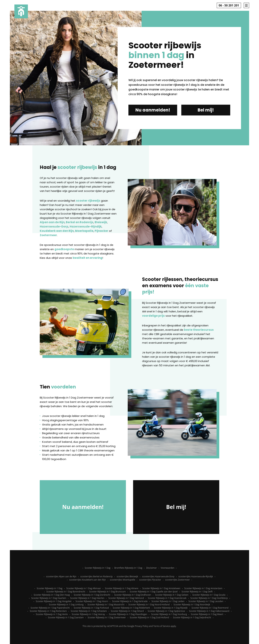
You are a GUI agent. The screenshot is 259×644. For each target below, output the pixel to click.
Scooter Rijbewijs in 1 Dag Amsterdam (203, 588)
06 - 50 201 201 (229, 5)
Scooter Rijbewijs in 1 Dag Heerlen (87, 598)
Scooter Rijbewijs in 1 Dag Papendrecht (50, 608)
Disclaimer (152, 568)
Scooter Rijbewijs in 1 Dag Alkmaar (84, 588)
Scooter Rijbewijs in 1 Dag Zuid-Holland (149, 617)
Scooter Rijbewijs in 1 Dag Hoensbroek (167, 598)
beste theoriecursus (199, 330)
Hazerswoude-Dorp (54, 227)
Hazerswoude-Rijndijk (86, 227)
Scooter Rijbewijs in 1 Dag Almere (122, 588)
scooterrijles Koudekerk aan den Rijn (88, 580)
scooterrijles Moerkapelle (123, 580)
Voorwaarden (168, 568)
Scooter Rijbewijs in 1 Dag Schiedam (89, 611)
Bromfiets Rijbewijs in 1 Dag (128, 568)
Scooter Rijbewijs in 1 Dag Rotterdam (48, 611)
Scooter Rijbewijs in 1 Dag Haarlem (49, 598)
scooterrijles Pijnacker (150, 580)
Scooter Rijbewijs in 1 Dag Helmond (126, 598)
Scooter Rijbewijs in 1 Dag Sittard (127, 611)
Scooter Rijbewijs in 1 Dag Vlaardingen (128, 614)
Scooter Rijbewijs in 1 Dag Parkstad (91, 608)
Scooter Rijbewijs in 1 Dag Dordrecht (92, 595)
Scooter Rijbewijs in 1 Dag (98, 568)
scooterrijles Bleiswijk (127, 576)
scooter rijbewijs (88, 201)
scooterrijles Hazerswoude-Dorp (158, 576)
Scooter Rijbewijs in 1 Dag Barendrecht (66, 592)
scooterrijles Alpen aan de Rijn (61, 576)
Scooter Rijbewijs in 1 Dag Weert (207, 614)
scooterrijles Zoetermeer (178, 580)
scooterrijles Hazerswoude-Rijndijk (196, 576)
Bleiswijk (101, 222)
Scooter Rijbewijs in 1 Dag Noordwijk (192, 605)
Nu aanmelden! (153, 110)
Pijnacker (101, 231)
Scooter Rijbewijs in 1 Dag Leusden (206, 601)
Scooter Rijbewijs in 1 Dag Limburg (66, 605)
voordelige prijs (153, 316)
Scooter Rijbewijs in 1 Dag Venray (88, 614)
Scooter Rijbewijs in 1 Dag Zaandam (66, 617)
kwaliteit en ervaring (88, 258)
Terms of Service (162, 626)
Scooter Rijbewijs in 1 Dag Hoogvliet (54, 601)
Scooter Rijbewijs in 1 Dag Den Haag (52, 595)
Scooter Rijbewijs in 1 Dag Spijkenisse (166, 611)
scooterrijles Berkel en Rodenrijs (97, 576)
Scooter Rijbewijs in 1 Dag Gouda (209, 595)
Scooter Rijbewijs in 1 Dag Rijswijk (171, 608)
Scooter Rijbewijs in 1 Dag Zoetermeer (107, 617)
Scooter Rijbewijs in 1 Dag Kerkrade (130, 601)
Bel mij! (206, 110)
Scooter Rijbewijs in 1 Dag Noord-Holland (149, 605)
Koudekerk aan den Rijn (57, 231)
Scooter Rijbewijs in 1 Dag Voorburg (169, 614)
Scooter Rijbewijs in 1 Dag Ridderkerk (131, 608)
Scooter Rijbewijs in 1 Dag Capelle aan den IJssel (154, 592)
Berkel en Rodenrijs (80, 222)
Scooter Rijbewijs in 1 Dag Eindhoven (133, 595)
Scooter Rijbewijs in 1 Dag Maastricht (106, 605)
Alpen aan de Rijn (52, 222)
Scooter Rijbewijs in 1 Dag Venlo (52, 614)
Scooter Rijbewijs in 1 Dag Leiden (168, 601)
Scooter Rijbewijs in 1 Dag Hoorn (92, 601)
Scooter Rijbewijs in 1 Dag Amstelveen (161, 588)
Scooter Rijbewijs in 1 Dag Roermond (210, 608)
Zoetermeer (48, 235)
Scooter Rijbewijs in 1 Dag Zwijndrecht (192, 617)
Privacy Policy (142, 626)
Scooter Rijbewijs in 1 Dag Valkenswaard (209, 611)
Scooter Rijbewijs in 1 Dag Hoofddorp (209, 598)
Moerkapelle (84, 231)
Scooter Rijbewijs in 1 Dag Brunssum (107, 592)
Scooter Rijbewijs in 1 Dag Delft (197, 592)
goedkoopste (64, 249)
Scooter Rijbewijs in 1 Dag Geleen (172, 595)
